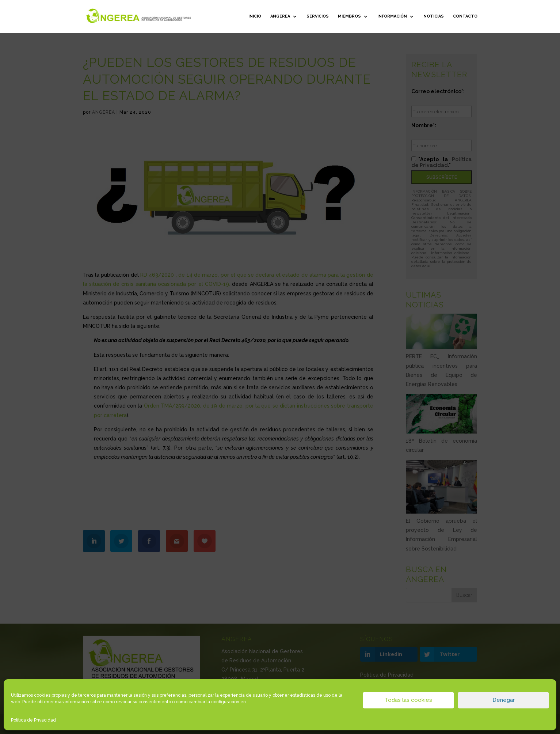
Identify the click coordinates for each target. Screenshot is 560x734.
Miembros (349, 16)
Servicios (318, 16)
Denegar (504, 700)
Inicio (255, 16)
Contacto (465, 16)
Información (392, 16)
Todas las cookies (408, 700)
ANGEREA (280, 16)
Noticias (434, 16)
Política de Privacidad (33, 720)
